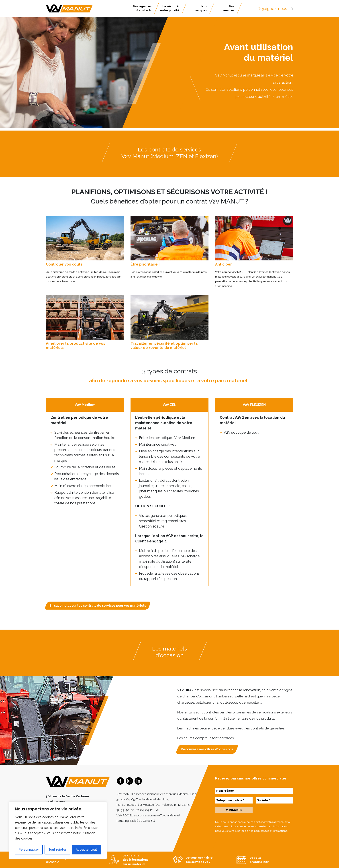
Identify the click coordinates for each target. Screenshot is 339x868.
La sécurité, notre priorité (170, 8)
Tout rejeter (57, 850)
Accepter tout (86, 850)
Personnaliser (29, 850)
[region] (58, 830)
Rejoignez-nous (275, 9)
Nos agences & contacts (142, 8)
